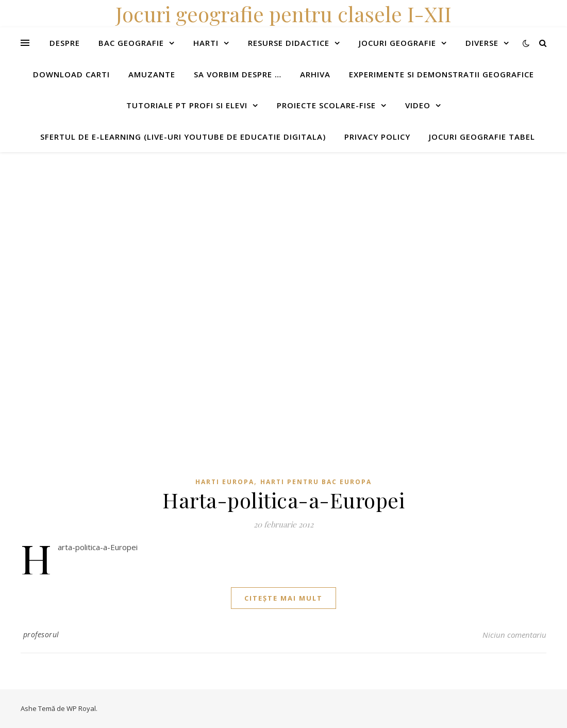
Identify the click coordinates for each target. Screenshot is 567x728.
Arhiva (315, 74)
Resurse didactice (289, 43)
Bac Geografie (131, 43)
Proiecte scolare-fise (326, 105)
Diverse (482, 43)
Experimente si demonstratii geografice (441, 74)
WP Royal (81, 708)
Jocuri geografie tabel (482, 137)
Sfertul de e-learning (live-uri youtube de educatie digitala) (183, 137)
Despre (65, 43)
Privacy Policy (377, 137)
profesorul (41, 634)
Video (418, 105)
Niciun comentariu (514, 635)
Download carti (71, 74)
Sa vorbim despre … (238, 74)
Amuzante (152, 74)
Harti (206, 43)
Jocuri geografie (397, 43)
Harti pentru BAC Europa (316, 482)
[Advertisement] (283, 224)
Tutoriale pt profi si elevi (187, 105)
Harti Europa (225, 482)
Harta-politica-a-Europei (283, 500)
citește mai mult (283, 598)
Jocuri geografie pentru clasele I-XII (283, 14)
